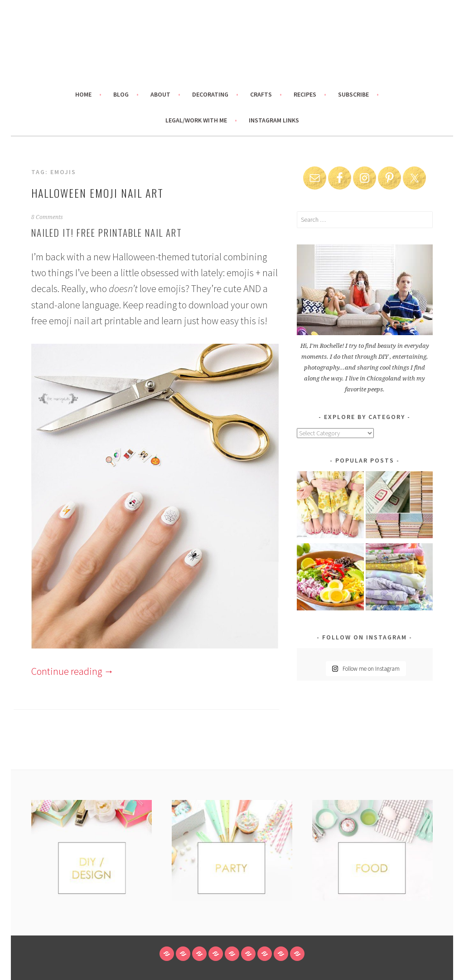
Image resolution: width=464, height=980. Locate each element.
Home (83, 94)
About (160, 94)
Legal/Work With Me (196, 120)
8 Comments (47, 217)
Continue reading (72, 671)
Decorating (210, 94)
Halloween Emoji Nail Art (97, 193)
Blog (121, 94)
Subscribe (353, 94)
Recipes (305, 94)
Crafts (261, 94)
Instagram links (274, 120)
